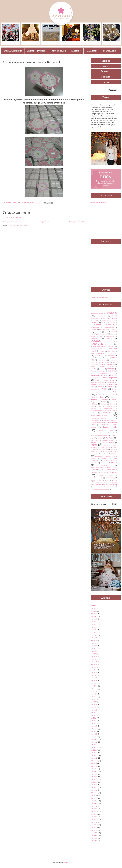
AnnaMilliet (104, 323)
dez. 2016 (94, 632)
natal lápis (94, 440)
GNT (105, 402)
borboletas (94, 338)
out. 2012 (94, 742)
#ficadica (112, 313)
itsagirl (100, 406)
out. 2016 (94, 638)
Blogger (66, 862)
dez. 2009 (94, 833)
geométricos (97, 402)
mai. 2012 (94, 755)
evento (103, 389)
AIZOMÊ (96, 321)
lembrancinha (108, 413)
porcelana (104, 458)
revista (109, 467)
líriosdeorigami (95, 420)
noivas (93, 443)
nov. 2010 (94, 803)
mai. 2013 (94, 723)
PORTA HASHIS (109, 461)
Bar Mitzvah (103, 329)
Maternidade (59, 51)
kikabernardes (108, 409)
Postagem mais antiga (77, 222)
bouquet (109, 338)
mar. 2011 (94, 793)
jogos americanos (110, 406)
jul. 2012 (94, 750)
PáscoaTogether (99, 456)
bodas (106, 332)
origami (94, 445)
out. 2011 (94, 774)
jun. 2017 (94, 622)
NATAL (108, 438)
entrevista (101, 387)
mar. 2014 (94, 699)
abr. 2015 (94, 678)
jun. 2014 (94, 694)
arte (92, 325)
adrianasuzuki (112, 318)
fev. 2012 (94, 763)
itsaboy (93, 406)
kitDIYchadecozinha (96, 411)
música (99, 438)
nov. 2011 (94, 771)
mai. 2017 (94, 625)
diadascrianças (101, 371)
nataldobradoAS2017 (108, 440)
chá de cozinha (102, 360)
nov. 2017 (94, 616)
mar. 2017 (94, 627)
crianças (112, 367)
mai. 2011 (94, 787)
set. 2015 (94, 665)
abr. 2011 (94, 790)
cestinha (107, 358)
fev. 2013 (94, 731)
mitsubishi (112, 433)
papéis (102, 451)
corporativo (110, 51)
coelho (95, 362)
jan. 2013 (94, 734)
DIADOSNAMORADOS (99, 375)
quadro (114, 463)
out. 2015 (94, 662)
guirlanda (94, 404)
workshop (114, 485)
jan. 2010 (94, 830)
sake (116, 468)
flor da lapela (110, 395)
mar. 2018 (94, 608)
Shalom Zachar (111, 470)
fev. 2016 (94, 654)
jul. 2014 (94, 691)
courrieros (102, 367)
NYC (104, 443)
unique (111, 476)
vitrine (115, 480)
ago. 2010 (94, 811)
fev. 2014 (94, 702)
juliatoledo (93, 409)
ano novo (113, 323)
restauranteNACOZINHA (97, 468)
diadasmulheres (104, 373)
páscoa (114, 454)
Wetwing (98, 485)
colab (108, 362)
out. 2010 (94, 806)
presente (94, 463)
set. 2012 (94, 745)
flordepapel (94, 397)
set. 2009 (94, 841)
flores (102, 397)
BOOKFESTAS (110, 336)
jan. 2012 (94, 766)
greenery (112, 402)
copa (94, 365)
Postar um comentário (13, 217)
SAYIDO (102, 470)
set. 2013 (94, 713)
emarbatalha (111, 382)
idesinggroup (104, 404)
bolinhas (113, 334)
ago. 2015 (94, 667)
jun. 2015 (94, 673)
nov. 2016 (94, 635)
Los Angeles (105, 420)
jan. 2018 (94, 614)
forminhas (105, 400)
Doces (97, 380)
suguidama (94, 473)
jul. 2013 (94, 718)
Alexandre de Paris (108, 321)
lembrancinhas (99, 415)
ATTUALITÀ (111, 325)
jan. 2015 (94, 681)
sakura (95, 470)
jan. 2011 (94, 798)
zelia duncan (106, 489)
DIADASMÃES (113, 371)
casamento (92, 51)
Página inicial (45, 222)
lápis (113, 411)
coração (101, 364)
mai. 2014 (94, 697)
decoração (111, 369)
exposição (104, 392)
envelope (111, 387)
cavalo (92, 358)
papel (109, 452)
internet (113, 404)
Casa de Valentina (97, 353)
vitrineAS (98, 482)
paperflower (104, 454)
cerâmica (100, 358)
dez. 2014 (94, 683)
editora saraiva (109, 380)
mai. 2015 (94, 675)
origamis (105, 445)
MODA (92, 435)
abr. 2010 (94, 822)
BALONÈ (93, 329)
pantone (113, 449)
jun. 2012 (94, 753)
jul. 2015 (94, 670)
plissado (93, 458)
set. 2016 (94, 640)
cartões (102, 351)
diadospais (114, 375)
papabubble (94, 452)
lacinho (107, 411)
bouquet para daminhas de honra (102, 347)
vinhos (107, 480)
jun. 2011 (94, 785)
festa (114, 391)
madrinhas (114, 420)
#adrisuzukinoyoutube (97, 313)
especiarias (94, 389)
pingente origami (111, 456)
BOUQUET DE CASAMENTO (104, 342)
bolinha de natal (102, 334)
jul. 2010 (94, 814)
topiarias (103, 473)
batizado (76, 51)
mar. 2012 (94, 761)
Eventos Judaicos (37, 51)
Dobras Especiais (13, 51)
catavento (111, 356)
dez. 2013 (94, 707)
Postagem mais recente (12, 222)
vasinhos (109, 478)
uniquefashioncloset (96, 478)
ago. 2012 (94, 747)
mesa (111, 431)
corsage (93, 367)
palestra (105, 449)
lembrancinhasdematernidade (99, 418)
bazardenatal (98, 332)
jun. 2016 (94, 646)
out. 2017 (94, 619)
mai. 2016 (94, 648)
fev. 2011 (94, 796)
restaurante (105, 465)
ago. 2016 (94, 643)
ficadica (99, 395)
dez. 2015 (94, 659)
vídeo (100, 480)
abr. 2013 (94, 726)
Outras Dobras (105, 447)
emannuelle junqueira (97, 382)
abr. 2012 (94, 758)
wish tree (106, 485)
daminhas (102, 369)
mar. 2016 (94, 651)
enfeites (103, 384)
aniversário (94, 323)
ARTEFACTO (100, 325)
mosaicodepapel (103, 435)
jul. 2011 (94, 782)
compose (115, 362)
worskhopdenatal (95, 489)
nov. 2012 (94, 739)
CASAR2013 (99, 356)
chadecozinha (113, 360)
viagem (93, 480)
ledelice (93, 413)
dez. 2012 (94, 737)
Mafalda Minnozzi (98, 422)
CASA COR (111, 351)
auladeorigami (95, 327)
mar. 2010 (94, 825)
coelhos (102, 362)
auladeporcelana (109, 327)
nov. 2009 (94, 836)
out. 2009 (94, 838)
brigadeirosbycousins (97, 349)
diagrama (96, 378)
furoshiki (115, 400)
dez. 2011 (94, 769)
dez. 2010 (94, 801)
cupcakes (94, 369)
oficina (112, 443)
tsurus (114, 472)
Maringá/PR (104, 425)
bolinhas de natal (96, 336)
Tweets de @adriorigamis (99, 297)
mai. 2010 (94, 819)
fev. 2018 (94, 611)
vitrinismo (106, 483)
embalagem (94, 384)
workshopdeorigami (104, 487)
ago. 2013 (94, 715)
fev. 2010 (94, 828)
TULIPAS (100, 476)
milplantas (104, 433)
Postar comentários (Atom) (18, 226)
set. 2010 (94, 809)
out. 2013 (94, 710)
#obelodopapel (102, 316)
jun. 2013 (94, 721)
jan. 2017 (94, 630)
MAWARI (100, 431)
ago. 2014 (94, 689)
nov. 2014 (94, 686)
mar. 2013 (94, 729)
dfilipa (92, 371)
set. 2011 (94, 777)
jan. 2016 (94, 657)
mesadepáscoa (95, 433)
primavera (104, 463)
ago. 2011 (94, 779)
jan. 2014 (94, 705)
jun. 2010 (94, 817)
